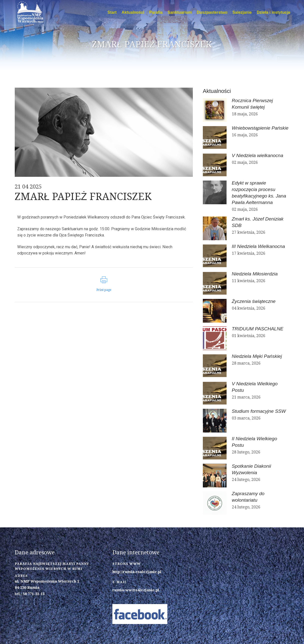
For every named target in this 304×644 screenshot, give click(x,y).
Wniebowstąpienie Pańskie (260, 128)
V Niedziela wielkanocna (258, 155)
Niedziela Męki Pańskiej (257, 356)
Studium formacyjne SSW (259, 411)
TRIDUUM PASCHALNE (258, 329)
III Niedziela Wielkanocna (258, 246)
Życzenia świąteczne (254, 301)
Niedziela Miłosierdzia (255, 274)
